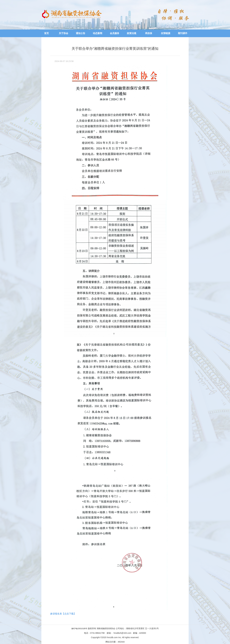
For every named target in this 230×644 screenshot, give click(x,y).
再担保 (149, 33)
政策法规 (132, 33)
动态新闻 (98, 33)
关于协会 (64, 33)
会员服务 (115, 33)
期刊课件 (183, 33)
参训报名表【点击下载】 (63, 614)
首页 (46, 33)
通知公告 (81, 33)
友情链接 (166, 33)
